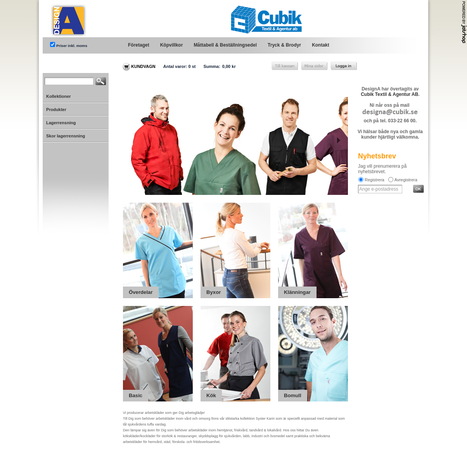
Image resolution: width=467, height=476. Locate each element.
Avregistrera (406, 180)
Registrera (374, 180)
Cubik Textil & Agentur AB (389, 94)
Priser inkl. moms (72, 46)
